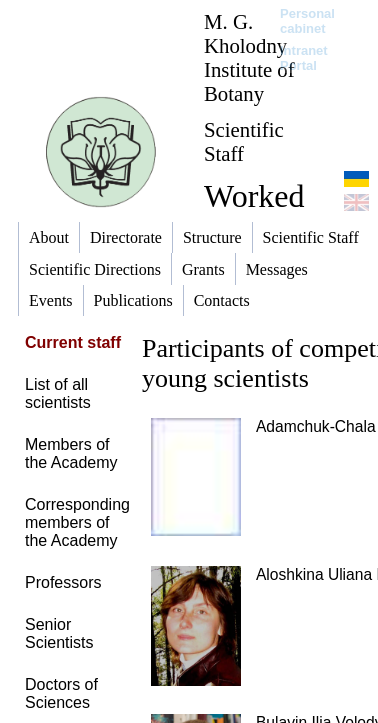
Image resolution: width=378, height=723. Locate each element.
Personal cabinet (307, 21)
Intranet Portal (304, 58)
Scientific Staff (244, 141)
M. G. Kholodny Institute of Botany (249, 57)
